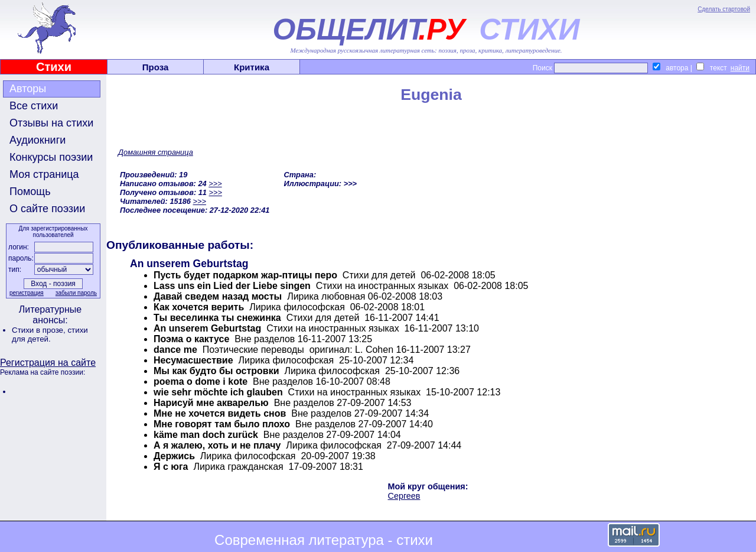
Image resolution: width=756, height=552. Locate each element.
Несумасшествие (193, 360)
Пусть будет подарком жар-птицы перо (245, 275)
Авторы (28, 89)
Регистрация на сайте (48, 363)
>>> (215, 184)
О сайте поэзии (47, 209)
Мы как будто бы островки (216, 371)
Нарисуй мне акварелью (211, 403)
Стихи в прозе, (40, 330)
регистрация (27, 293)
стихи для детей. (50, 335)
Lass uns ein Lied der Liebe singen (232, 286)
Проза (156, 67)
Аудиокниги (38, 140)
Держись (174, 456)
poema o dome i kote (201, 381)
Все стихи (34, 106)
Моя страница (44, 174)
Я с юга (171, 467)
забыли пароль (76, 293)
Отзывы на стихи (51, 123)
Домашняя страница (156, 152)
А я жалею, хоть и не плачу (217, 445)
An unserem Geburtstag (207, 328)
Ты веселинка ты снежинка (217, 318)
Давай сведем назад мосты (218, 296)
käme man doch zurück (206, 435)
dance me (175, 350)
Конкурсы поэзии (51, 157)
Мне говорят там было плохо (222, 424)
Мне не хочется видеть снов (220, 413)
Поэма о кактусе (191, 339)
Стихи (54, 67)
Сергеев (404, 496)
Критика (252, 67)
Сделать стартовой (724, 9)
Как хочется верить (199, 307)
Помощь (30, 191)
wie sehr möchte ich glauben (218, 392)
